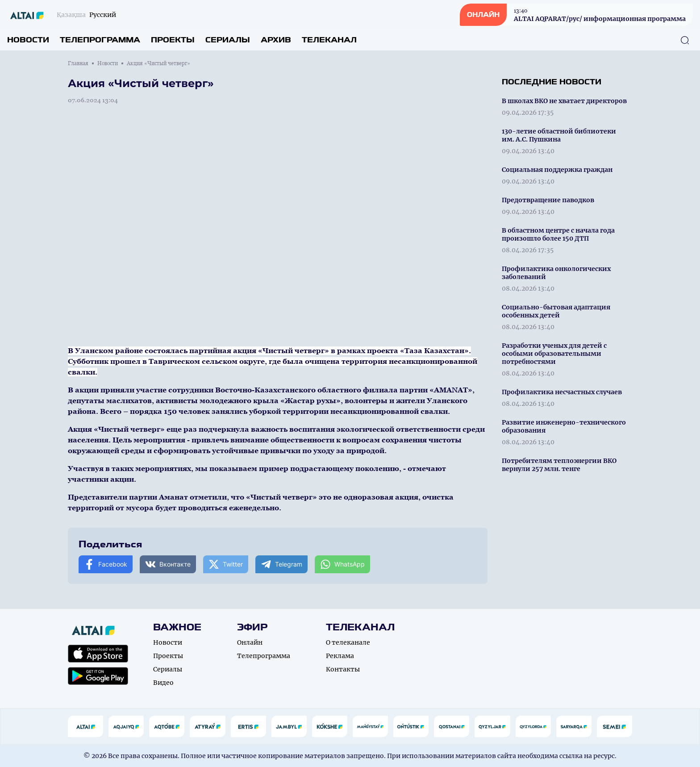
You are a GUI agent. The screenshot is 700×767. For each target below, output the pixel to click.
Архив (276, 40)
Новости (28, 40)
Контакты (343, 669)
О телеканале (348, 642)
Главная (78, 63)
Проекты (173, 40)
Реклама (340, 656)
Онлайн (250, 642)
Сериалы (228, 40)
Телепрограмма (100, 40)
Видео (163, 683)
